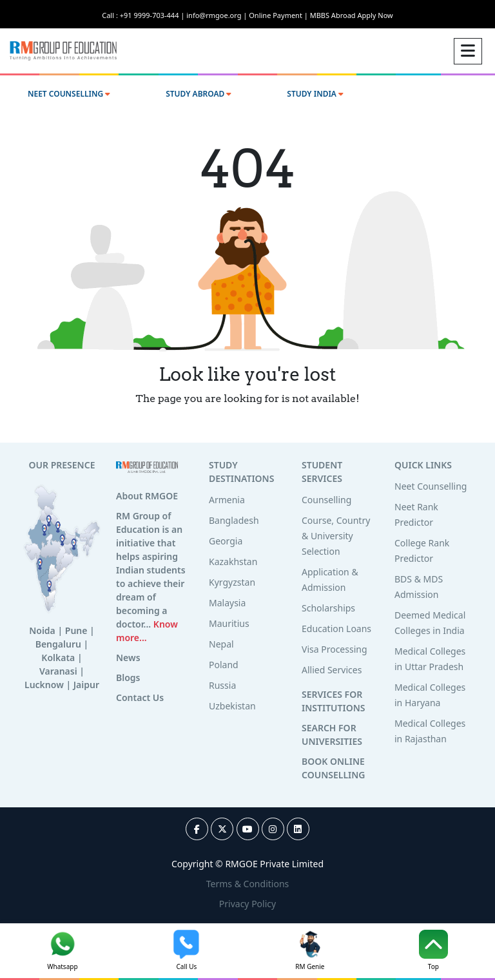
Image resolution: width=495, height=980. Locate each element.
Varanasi (58, 671)
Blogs (128, 677)
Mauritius (229, 623)
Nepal (221, 644)
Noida (42, 630)
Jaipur (86, 685)
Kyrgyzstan (232, 582)
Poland (224, 665)
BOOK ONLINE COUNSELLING (333, 768)
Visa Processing (335, 649)
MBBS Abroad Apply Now (352, 15)
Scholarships (328, 608)
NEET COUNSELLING (69, 94)
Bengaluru (58, 644)
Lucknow (44, 685)
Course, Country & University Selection (336, 536)
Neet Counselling (431, 486)
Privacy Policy (247, 904)
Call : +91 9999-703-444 (144, 15)
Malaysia (227, 603)
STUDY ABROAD (199, 94)
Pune (76, 630)
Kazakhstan (233, 562)
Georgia (226, 541)
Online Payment (279, 15)
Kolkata (58, 658)
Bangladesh (234, 520)
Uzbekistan (232, 706)
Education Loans (336, 629)
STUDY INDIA (315, 94)
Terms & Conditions (248, 884)
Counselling (326, 500)
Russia (222, 685)
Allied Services (332, 670)
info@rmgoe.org (218, 15)
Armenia (227, 500)
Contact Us (140, 697)
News (128, 658)
